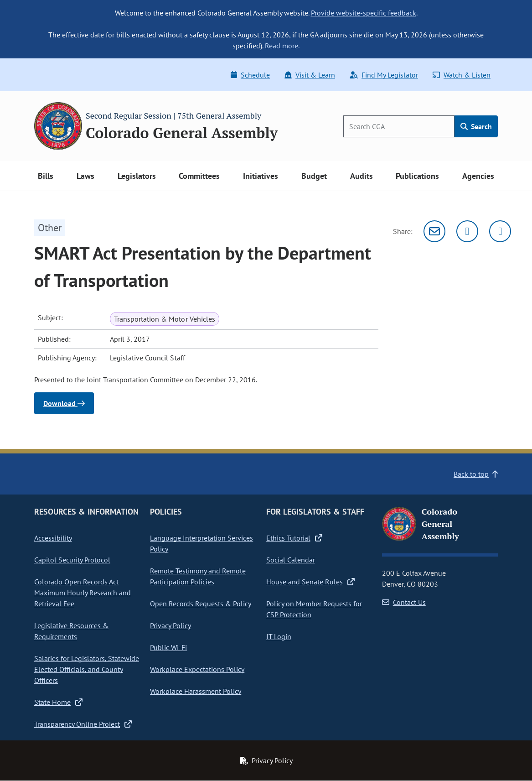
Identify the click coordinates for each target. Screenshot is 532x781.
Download (64, 403)
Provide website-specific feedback (364, 13)
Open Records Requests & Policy (201, 604)
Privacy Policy (170, 625)
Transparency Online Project (83, 724)
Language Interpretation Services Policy (201, 543)
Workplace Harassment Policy (196, 691)
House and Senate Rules (310, 582)
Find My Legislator (384, 75)
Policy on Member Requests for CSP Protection (314, 609)
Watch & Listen (462, 75)
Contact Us (404, 602)
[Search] (399, 126)
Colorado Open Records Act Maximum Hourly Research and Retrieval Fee (83, 593)
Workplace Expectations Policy (197, 669)
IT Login (279, 636)
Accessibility (53, 538)
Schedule (250, 75)
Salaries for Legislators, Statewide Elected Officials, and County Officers (87, 669)
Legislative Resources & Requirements (71, 631)
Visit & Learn (310, 75)
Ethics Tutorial (294, 538)
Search (476, 126)
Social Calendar (291, 560)
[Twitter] (467, 231)
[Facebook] (500, 231)
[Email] (434, 231)
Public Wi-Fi (168, 647)
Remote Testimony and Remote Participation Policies (198, 576)
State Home (58, 702)
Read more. (282, 46)
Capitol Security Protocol (72, 560)
